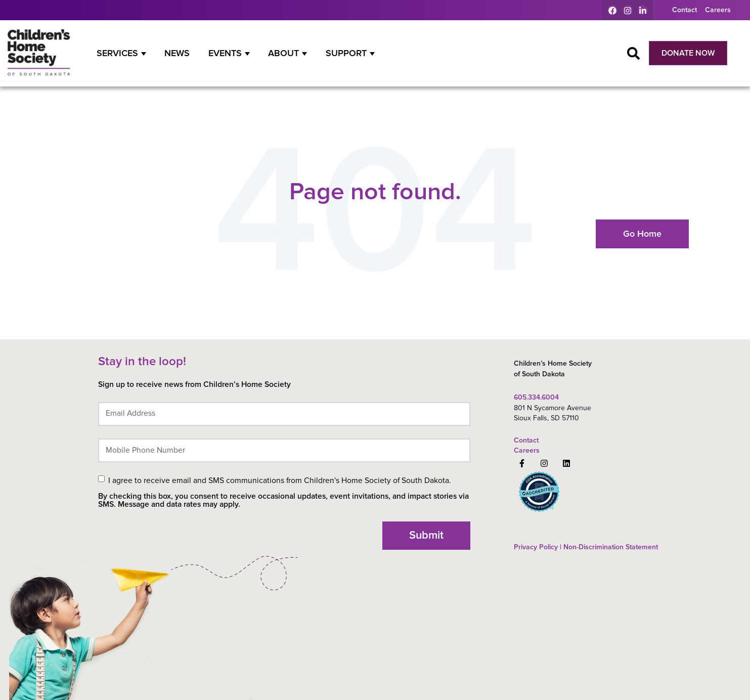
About (283, 53)
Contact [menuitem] (685, 10)
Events (225, 53)
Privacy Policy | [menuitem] (538, 547)
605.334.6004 (536, 397)
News (177, 53)
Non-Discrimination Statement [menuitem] (610, 547)
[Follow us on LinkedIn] (566, 463)
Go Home (642, 234)
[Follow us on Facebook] (522, 463)
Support (346, 53)
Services (117, 53)
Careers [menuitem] (718, 10)
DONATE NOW (688, 53)
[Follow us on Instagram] (544, 463)
